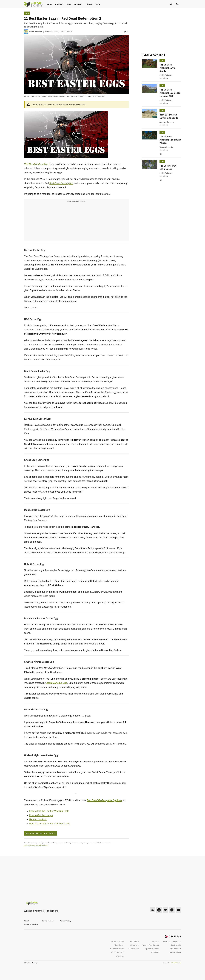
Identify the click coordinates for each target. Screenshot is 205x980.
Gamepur (156, 941)
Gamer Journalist (117, 949)
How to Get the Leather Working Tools (49, 811)
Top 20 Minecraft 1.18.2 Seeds (168, 167)
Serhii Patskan (166, 75)
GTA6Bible (120, 956)
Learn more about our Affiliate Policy (36, 845)
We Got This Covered (151, 945)
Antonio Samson (167, 122)
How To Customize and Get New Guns (49, 824)
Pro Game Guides (118, 941)
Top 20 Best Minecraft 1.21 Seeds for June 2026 (170, 93)
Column (88, 4)
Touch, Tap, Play (118, 952)
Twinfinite (134, 941)
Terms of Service (49, 921)
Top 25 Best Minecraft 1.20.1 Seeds (167, 68)
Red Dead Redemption (61, 183)
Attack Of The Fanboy (172, 941)
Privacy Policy (65, 921)
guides (104, 800)
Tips (69, 4)
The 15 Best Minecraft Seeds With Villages (170, 140)
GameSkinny (133, 949)
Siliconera (134, 945)
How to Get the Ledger (41, 815)
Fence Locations (38, 819)
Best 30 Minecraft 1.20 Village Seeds (169, 116)
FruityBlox (155, 952)
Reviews (59, 4)
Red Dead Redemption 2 (37, 164)
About (27, 921)
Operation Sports (152, 949)
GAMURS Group (176, 963)
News (49, 4)
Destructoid (176, 945)
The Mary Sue (176, 949)
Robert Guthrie (166, 147)
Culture (78, 4)
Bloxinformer (176, 952)
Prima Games (119, 945)
